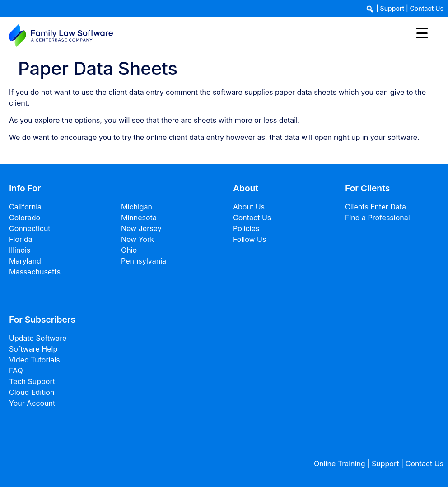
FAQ (16, 371)
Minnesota (139, 218)
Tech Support (32, 381)
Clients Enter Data (376, 207)
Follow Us (250, 239)
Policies (246, 228)
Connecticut (30, 228)
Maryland (25, 261)
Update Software (38, 338)
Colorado (25, 218)
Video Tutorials (35, 360)
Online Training (340, 464)
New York (138, 239)
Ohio (129, 250)
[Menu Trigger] (422, 33)
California (25, 207)
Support (392, 8)
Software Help (33, 349)
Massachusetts (35, 272)
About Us (249, 207)
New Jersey (141, 228)
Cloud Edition (32, 392)
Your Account (32, 403)
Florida (21, 239)
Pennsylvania (144, 261)
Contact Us (427, 8)
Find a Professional (378, 218)
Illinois (20, 250)
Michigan (137, 207)
